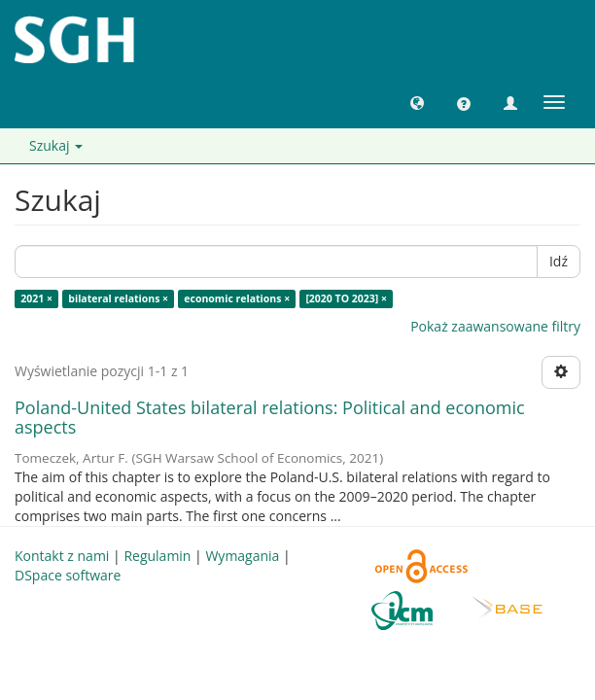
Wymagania (242, 556)
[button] (417, 102)
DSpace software (68, 575)
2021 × (36, 298)
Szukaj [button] (56, 145)
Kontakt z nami (62, 556)
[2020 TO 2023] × (346, 298)
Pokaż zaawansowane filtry (495, 326)
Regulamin (157, 556)
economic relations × (237, 298)
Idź (559, 261)
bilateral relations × (118, 298)
